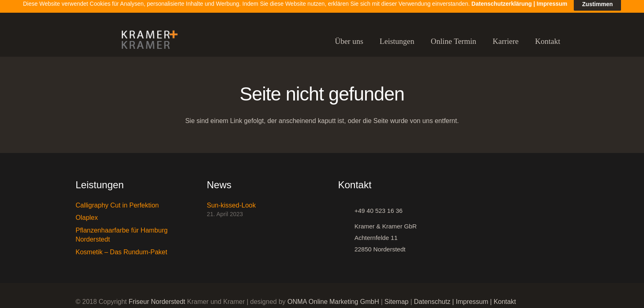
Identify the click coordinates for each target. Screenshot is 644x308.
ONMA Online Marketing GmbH (333, 297)
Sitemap (397, 297)
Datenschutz (432, 297)
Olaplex (87, 213)
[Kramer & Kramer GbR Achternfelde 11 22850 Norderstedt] (346, 233)
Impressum (472, 297)
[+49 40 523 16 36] (346, 206)
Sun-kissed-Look (231, 200)
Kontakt (505, 297)
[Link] (146, 37)
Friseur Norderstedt (157, 297)
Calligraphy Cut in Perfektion (117, 200)
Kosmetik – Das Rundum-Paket (121, 247)
